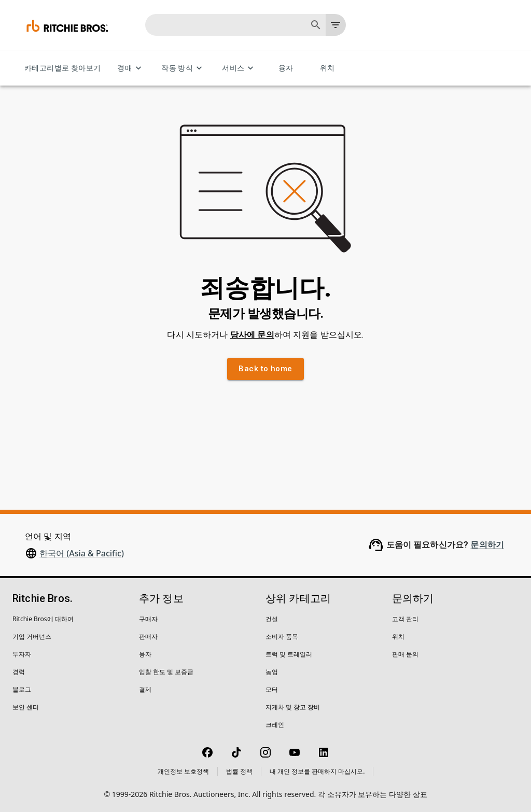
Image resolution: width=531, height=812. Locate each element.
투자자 (22, 654)
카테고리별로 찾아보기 (62, 68)
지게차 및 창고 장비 (293, 707)
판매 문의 (405, 654)
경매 (131, 68)
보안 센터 (26, 707)
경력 (19, 672)
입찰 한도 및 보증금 (166, 672)
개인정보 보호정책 (183, 771)
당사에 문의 (252, 335)
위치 (327, 68)
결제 (145, 689)
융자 (286, 68)
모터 (272, 689)
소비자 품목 (282, 636)
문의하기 (487, 545)
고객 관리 (405, 619)
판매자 (148, 636)
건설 (272, 619)
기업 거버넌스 (32, 636)
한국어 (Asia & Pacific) (82, 553)
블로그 (22, 689)
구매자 (148, 619)
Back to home (265, 369)
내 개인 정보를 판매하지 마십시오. (317, 771)
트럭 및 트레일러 (289, 654)
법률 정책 (239, 771)
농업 (272, 672)
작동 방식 (183, 68)
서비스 (239, 68)
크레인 (275, 725)
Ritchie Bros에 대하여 (43, 619)
